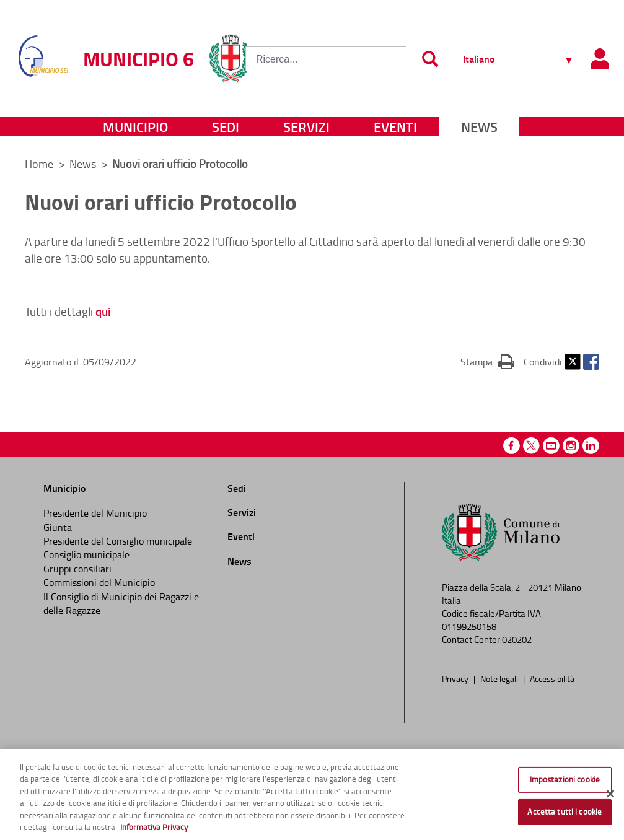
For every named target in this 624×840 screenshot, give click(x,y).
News (479, 127)
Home (39, 164)
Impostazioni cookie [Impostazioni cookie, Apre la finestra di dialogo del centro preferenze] (565, 779)
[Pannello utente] (599, 59)
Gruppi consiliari (77, 569)
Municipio (135, 127)
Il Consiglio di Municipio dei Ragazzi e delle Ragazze (121, 603)
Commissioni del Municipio (99, 582)
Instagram (571, 446)
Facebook (591, 362)
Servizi (306, 127)
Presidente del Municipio (95, 513)
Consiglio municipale (86, 554)
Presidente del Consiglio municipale (118, 541)
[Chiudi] (610, 794)
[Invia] (430, 59)
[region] (312, 794)
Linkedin (591, 446)
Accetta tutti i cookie (565, 812)
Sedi (226, 127)
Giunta (58, 527)
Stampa (487, 361)
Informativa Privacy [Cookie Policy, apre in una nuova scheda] (154, 827)
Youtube (551, 446)
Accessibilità (552, 678)
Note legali (500, 678)
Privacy (456, 678)
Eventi (395, 127)
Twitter (573, 362)
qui (103, 311)
